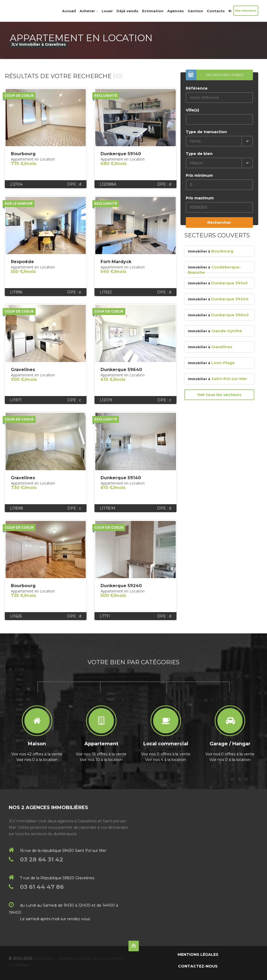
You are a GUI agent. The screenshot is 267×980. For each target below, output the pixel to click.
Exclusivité (106, 96)
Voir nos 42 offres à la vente (37, 754)
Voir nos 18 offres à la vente (101, 754)
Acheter (89, 11)
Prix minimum (199, 175)
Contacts (216, 11)
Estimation (153, 11)
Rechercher (219, 222)
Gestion (195, 11)
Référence (197, 88)
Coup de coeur (19, 96)
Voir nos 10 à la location (101, 760)
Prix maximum (200, 198)
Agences (176, 11)
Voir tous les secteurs (219, 395)
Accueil (69, 11)
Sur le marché (19, 203)
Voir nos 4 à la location (166, 760)
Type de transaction (206, 132)
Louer (107, 11)
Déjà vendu (127, 11)
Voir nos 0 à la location (37, 760)
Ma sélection (246, 11)
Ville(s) (192, 110)
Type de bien (199, 154)
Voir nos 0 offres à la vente (166, 754)
